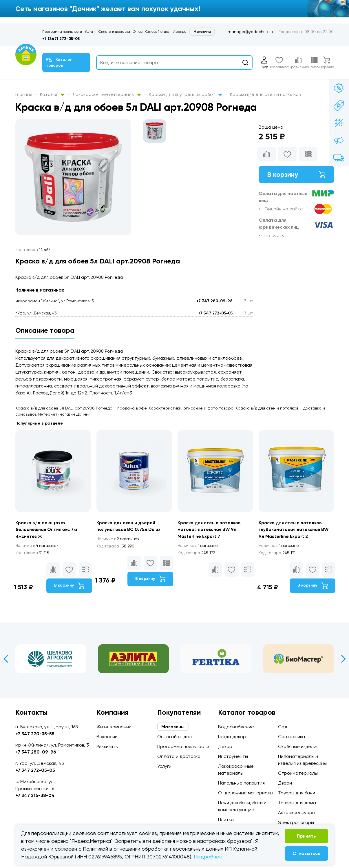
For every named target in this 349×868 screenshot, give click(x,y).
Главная (24, 94)
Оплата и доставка (114, 32)
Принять (306, 836)
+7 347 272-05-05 (215, 313)
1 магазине (199, 546)
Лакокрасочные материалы (107, 94)
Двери (285, 783)
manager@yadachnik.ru (250, 32)
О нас (138, 32)
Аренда (180, 32)
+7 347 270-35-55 (35, 734)
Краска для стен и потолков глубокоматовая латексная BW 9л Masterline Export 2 (295, 530)
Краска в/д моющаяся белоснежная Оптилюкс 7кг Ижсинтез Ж (47, 530)
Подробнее (208, 857)
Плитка (226, 819)
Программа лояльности (62, 32)
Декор (225, 746)
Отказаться (306, 853)
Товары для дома (297, 803)
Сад (283, 727)
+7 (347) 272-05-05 (61, 39)
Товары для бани (297, 793)
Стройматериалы (298, 773)
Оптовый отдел (158, 32)
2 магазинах (119, 539)
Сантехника (292, 737)
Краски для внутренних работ (186, 94)
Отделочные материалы (246, 793)
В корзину (296, 175)
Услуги (90, 32)
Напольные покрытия (241, 783)
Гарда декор (232, 737)
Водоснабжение (236, 727)
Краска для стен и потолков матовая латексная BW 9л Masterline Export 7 (210, 530)
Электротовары (296, 822)
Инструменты (233, 756)
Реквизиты (107, 746)
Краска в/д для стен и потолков (265, 94)
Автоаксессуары (297, 813)
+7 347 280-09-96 (214, 301)
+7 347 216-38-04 (35, 795)
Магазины (202, 32)
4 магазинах (38, 546)
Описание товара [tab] (45, 330)
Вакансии (107, 737)
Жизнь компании (114, 727)
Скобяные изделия (298, 746)
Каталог (52, 94)
